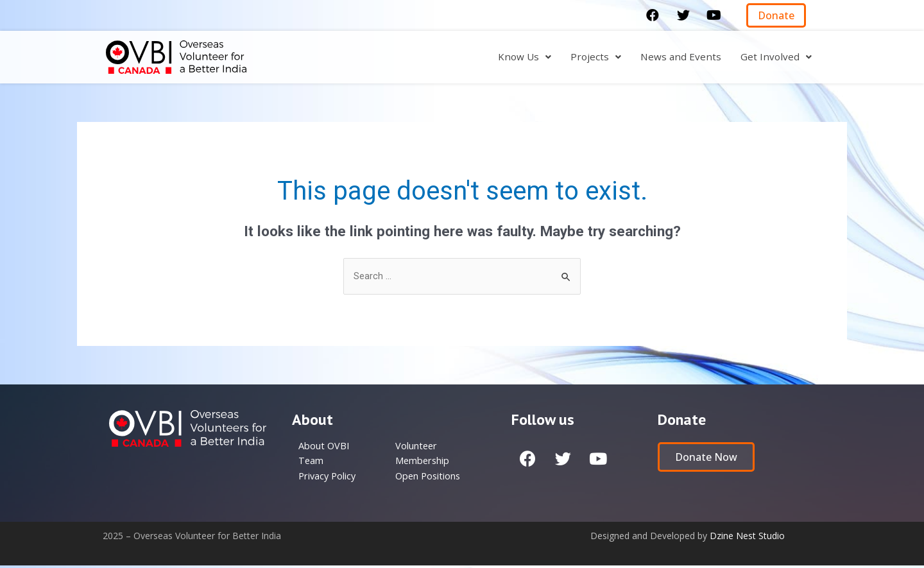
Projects (594, 57)
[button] (776, 15)
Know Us (521, 57)
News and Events (680, 57)
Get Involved (776, 57)
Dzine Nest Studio (747, 538)
